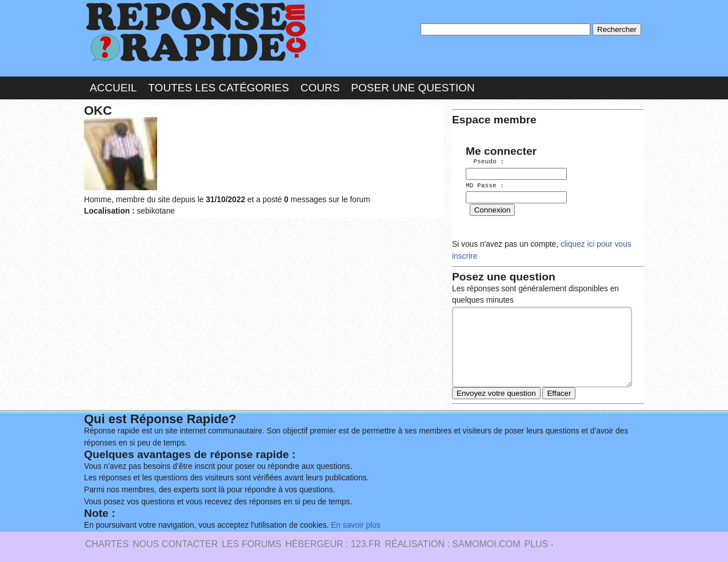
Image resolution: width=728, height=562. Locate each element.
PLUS (536, 542)
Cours (320, 88)
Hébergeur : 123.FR (333, 542)
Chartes (107, 542)
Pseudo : (485, 162)
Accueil (113, 88)
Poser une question (413, 88)
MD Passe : (485, 185)
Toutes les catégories (218, 88)
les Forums (251, 542)
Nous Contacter (175, 542)
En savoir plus (355, 523)
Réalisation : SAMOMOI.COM (452, 542)
